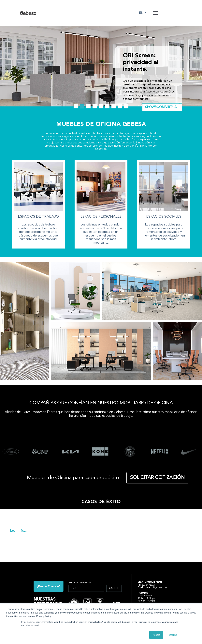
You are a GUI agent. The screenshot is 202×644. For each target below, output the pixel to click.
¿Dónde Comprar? (49, 586)
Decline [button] (173, 635)
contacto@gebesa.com (156, 587)
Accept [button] (156, 635)
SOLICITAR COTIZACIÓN (157, 478)
